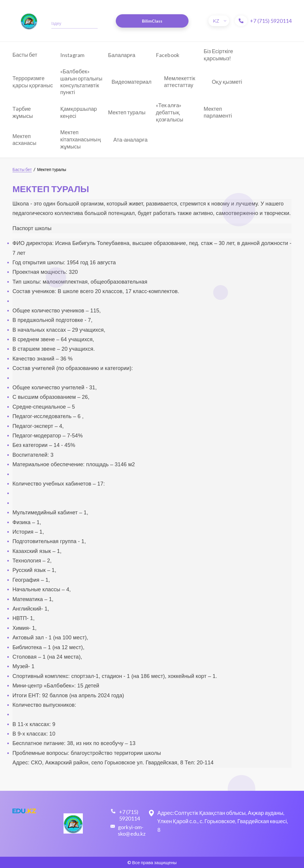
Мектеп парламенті (218, 112)
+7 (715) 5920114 (271, 21)
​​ (29, 21)
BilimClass (152, 21)
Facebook (168, 55)
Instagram (72, 55)
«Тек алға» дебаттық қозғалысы (170, 112)
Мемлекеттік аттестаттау (179, 82)
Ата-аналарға (130, 140)
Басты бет (25, 55)
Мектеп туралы (127, 112)
